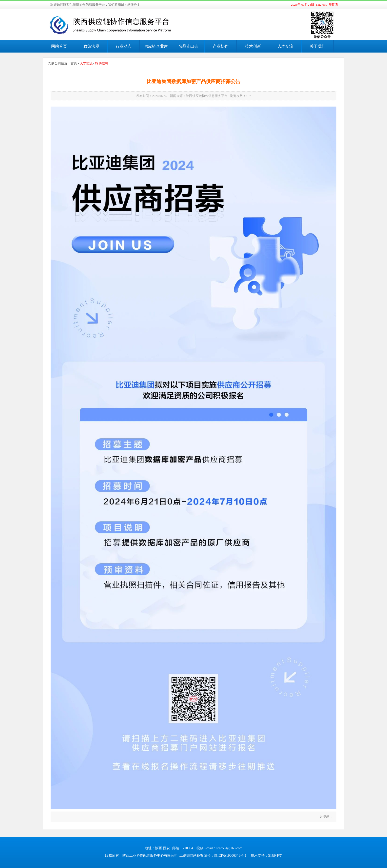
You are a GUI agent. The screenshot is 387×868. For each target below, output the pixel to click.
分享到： (326, 816)
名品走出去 (188, 46)
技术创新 (253, 46)
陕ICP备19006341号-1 (230, 856)
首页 (74, 63)
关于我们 (318, 46)
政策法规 (91, 46)
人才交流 (285, 46)
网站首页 (59, 46)
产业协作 (221, 46)
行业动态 (124, 46)
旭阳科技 (275, 856)
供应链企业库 (156, 46)
